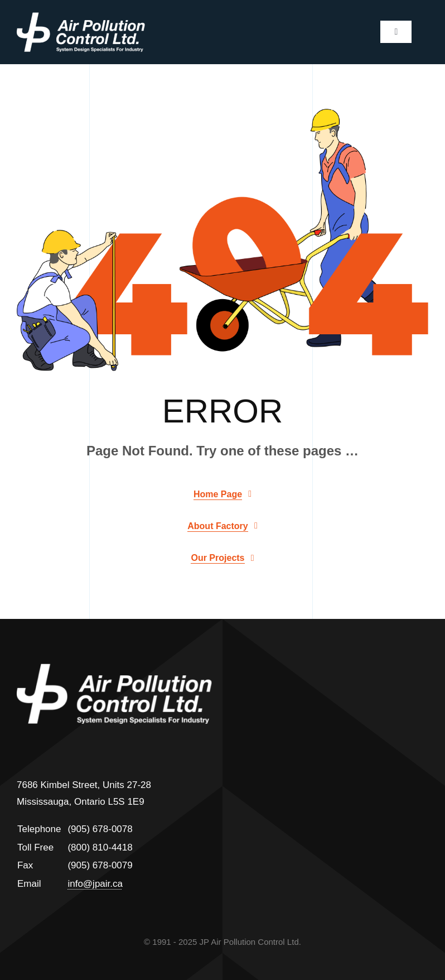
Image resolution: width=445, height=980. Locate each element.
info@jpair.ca (95, 884)
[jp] (81, 17)
